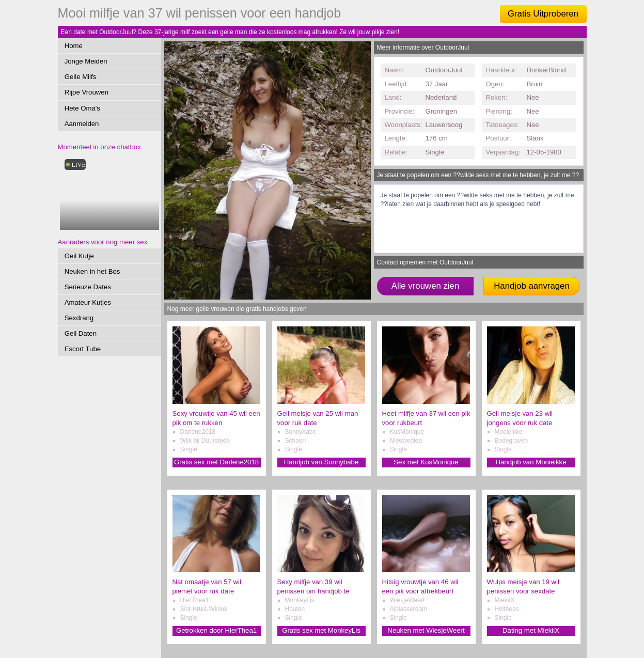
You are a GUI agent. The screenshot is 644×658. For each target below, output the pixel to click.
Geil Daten (81, 333)
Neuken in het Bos (92, 271)
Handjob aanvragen (531, 286)
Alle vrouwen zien (426, 286)
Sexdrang (79, 318)
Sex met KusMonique (426, 462)
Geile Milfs (81, 77)
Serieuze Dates (88, 287)
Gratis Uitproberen (543, 14)
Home (74, 46)
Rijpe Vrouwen (87, 92)
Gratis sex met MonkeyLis (321, 630)
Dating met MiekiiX (531, 630)
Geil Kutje (79, 256)
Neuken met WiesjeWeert (426, 630)
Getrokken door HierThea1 (216, 630)
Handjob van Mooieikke (531, 462)
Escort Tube (83, 349)
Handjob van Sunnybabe (321, 462)
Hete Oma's (82, 108)
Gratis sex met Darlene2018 (216, 462)
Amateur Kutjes (88, 302)
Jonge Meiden (86, 61)
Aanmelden (82, 124)
